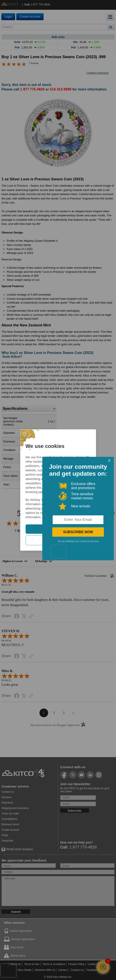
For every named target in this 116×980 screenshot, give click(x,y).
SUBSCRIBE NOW (78, 532)
